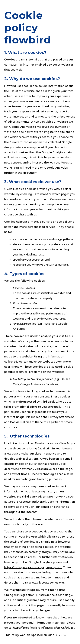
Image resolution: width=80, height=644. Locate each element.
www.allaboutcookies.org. (47, 583)
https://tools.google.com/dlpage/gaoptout (33, 567)
